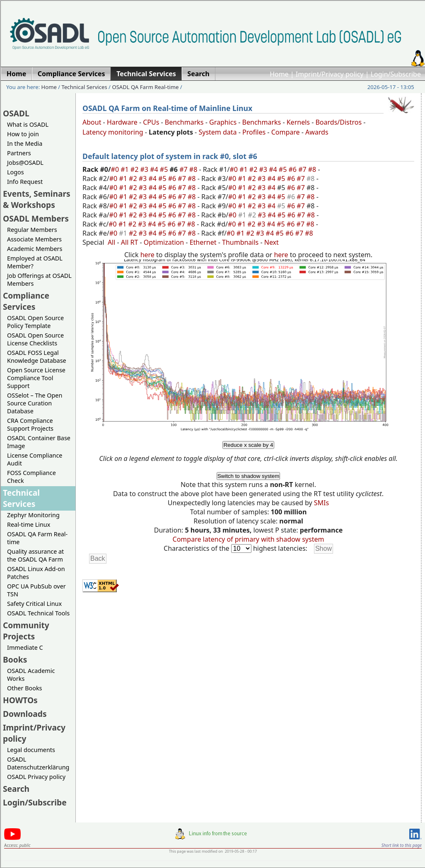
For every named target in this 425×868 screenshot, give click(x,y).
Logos (16, 172)
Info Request (25, 182)
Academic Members (35, 249)
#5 (165, 169)
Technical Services (85, 87)
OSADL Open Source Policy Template (35, 322)
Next (272, 242)
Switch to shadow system (249, 476)
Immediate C (25, 647)
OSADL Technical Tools (38, 613)
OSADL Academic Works (31, 675)
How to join (23, 134)
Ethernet (203, 242)
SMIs (321, 503)
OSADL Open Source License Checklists (35, 339)
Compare (286, 132)
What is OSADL (28, 124)
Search (16, 789)
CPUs (151, 122)
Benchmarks (184, 122)
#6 (293, 169)
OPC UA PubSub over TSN (36, 590)
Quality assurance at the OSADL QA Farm (35, 555)
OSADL (16, 113)
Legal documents (31, 750)
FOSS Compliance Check (31, 477)
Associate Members (34, 239)
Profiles (254, 132)
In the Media (25, 143)
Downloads (25, 714)
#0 (116, 169)
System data (217, 132)
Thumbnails (240, 242)
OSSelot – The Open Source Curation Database (35, 403)
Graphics (223, 122)
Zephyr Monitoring (33, 515)
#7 (184, 169)
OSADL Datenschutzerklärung (38, 763)
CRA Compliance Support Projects (30, 424)
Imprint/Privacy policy (330, 74)
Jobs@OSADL (25, 163)
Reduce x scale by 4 (248, 445)
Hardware (122, 122)
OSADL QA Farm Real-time (145, 87)
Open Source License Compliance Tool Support (36, 378)
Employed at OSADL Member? (35, 262)
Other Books (24, 688)
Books (15, 659)
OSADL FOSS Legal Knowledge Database (37, 357)
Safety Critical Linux (34, 604)
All (111, 242)
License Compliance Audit (35, 459)
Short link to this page (402, 845)
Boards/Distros (338, 122)
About (92, 122)
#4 (155, 169)
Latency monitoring (113, 132)
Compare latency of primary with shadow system (249, 539)
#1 (126, 169)
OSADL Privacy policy (36, 777)
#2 (135, 169)
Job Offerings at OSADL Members (39, 280)
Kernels (298, 122)
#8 (194, 169)
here (147, 255)
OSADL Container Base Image (39, 442)
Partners (19, 153)
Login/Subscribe (396, 74)
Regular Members (32, 230)
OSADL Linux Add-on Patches (36, 573)
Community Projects (26, 631)
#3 (145, 169)
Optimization (164, 242)
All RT (130, 242)
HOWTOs (20, 700)
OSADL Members (36, 218)
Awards (317, 132)
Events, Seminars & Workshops (37, 199)
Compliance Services (26, 301)
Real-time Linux (29, 524)
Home (279, 74)
